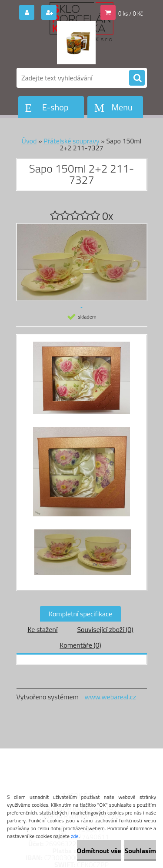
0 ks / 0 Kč (131, 13)
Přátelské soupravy (72, 141)
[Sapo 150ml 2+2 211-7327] (82, 382)
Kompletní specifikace (80, 614)
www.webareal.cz (110, 697)
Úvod (29, 141)
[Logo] (76, 43)
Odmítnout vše (99, 851)
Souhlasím (140, 851)
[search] (137, 78)
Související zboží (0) (105, 629)
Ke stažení (42, 629)
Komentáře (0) (80, 645)
